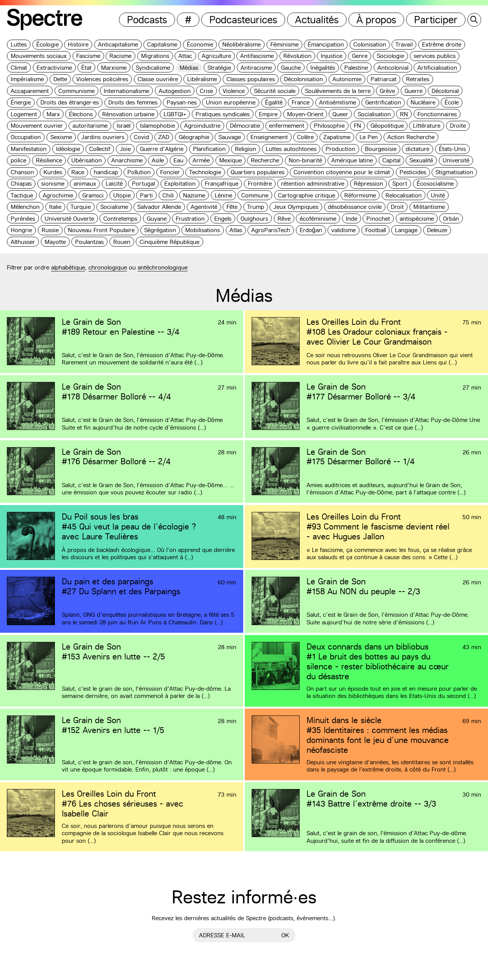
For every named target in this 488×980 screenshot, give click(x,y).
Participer (436, 20)
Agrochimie (58, 195)
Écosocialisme (435, 184)
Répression (368, 184)
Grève (387, 91)
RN (404, 114)
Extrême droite (442, 44)
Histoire (78, 44)
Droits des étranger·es (70, 102)
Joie (125, 149)
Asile (158, 160)
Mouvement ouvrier (37, 126)
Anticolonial (393, 68)
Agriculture (216, 56)
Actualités (317, 20)
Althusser (23, 242)
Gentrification (383, 102)
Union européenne (231, 102)
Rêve (284, 219)
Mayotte (55, 242)
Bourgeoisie (381, 149)
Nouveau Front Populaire (101, 230)
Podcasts (147, 20)
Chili (168, 195)
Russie (50, 230)
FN (357, 126)
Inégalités (323, 68)
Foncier (170, 172)
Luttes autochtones (291, 149)
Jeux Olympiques (296, 207)
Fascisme (88, 56)
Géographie (194, 137)
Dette (60, 79)
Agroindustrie (202, 126)
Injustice (331, 56)
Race (78, 172)
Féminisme (284, 44)
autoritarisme (90, 126)
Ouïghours (254, 219)
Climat (19, 68)
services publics (435, 56)
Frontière (260, 184)
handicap (106, 172)
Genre (360, 56)
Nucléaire (423, 102)
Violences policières (102, 79)
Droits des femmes (133, 102)
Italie (55, 207)
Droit (397, 207)
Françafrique (222, 184)
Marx (53, 114)
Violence (234, 91)
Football (376, 230)
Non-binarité (305, 160)
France (301, 102)
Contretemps (120, 219)
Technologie (205, 172)
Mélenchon (25, 207)
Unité (438, 195)
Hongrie (21, 230)
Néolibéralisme (242, 44)
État (86, 68)
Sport (400, 184)
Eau (178, 160)
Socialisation (374, 114)
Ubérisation (87, 160)
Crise (206, 91)
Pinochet (378, 219)
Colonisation (370, 44)
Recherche (265, 160)
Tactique (22, 195)
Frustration (190, 219)
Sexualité (421, 160)
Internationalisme (126, 91)
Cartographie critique (307, 195)
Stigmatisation (454, 172)
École (452, 102)
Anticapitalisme (118, 44)
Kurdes (53, 172)
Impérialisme (27, 79)
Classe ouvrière (158, 79)
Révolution (297, 56)
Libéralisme (202, 79)
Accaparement (30, 91)
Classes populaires (251, 79)
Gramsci (93, 195)
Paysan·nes (182, 102)
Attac (185, 56)
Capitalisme (162, 44)
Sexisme (61, 137)
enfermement (287, 126)
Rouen (122, 242)
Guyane (157, 219)
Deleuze (437, 230)
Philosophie (329, 126)
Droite (458, 126)
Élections (81, 114)
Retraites (418, 79)
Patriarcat (384, 79)
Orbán (451, 219)
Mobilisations (203, 230)
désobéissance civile (355, 207)
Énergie (21, 102)
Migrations (155, 56)
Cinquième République (169, 242)
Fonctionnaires (437, 114)
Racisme (120, 56)
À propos (376, 20)
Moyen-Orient (305, 114)
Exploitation (180, 184)
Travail (404, 44)
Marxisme (114, 68)
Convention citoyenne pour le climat (342, 172)
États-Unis (452, 149)
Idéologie (68, 149)
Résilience (49, 160)
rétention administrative (313, 184)
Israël (124, 126)
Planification (209, 149)
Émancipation (326, 44)
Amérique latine (352, 160)
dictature (417, 149)
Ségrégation (160, 230)
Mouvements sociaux (39, 56)
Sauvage (230, 137)
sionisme (53, 184)
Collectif (100, 149)
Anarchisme (127, 160)
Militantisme (429, 207)
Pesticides (413, 172)
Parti (146, 195)
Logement (24, 114)
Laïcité (114, 184)
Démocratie (245, 126)
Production (340, 149)
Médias (189, 68)
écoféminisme (318, 219)
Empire (268, 114)
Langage (406, 230)
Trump (256, 207)
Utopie (122, 195)
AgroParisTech (271, 230)
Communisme (76, 91)
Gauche (291, 68)
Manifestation (29, 149)
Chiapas (21, 184)
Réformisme (360, 195)
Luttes (19, 44)
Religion (246, 149)
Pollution (139, 172)
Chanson (22, 172)
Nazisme (194, 195)
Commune (255, 195)
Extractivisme (54, 68)
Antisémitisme (338, 102)
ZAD (164, 137)
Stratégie (219, 68)
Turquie (81, 207)
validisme (344, 230)
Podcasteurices (243, 20)
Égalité (274, 102)
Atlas (236, 230)
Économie (200, 44)
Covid (141, 137)
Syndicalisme (153, 68)
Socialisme (114, 207)
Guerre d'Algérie (162, 149)
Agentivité (204, 207)
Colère (305, 137)
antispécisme (417, 219)
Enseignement (269, 137)
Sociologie (390, 56)
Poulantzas (89, 242)
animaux (85, 184)
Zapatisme (337, 137)
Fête (232, 207)
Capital (391, 160)
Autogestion (175, 91)
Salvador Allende (159, 207)
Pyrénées (23, 219)
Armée (201, 160)
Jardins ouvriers (103, 137)
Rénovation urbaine (128, 114)
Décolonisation (303, 79)
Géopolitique (387, 126)
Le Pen (369, 137)
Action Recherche (411, 137)
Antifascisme (257, 56)
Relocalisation (404, 195)
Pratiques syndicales (223, 114)
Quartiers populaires (258, 172)
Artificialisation (437, 68)
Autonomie (347, 79)
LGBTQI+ (175, 114)
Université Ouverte (69, 219)
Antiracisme (256, 68)
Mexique (230, 160)
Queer (340, 114)
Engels (223, 219)
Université (456, 160)
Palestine (356, 68)
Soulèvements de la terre (338, 91)
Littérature (427, 126)
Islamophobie (157, 126)
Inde (352, 219)
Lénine (223, 195)
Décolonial (445, 91)
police (18, 160)
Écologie (47, 44)
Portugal (143, 184)
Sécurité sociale (275, 91)
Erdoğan (311, 230)
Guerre (413, 91)
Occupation (26, 137)
